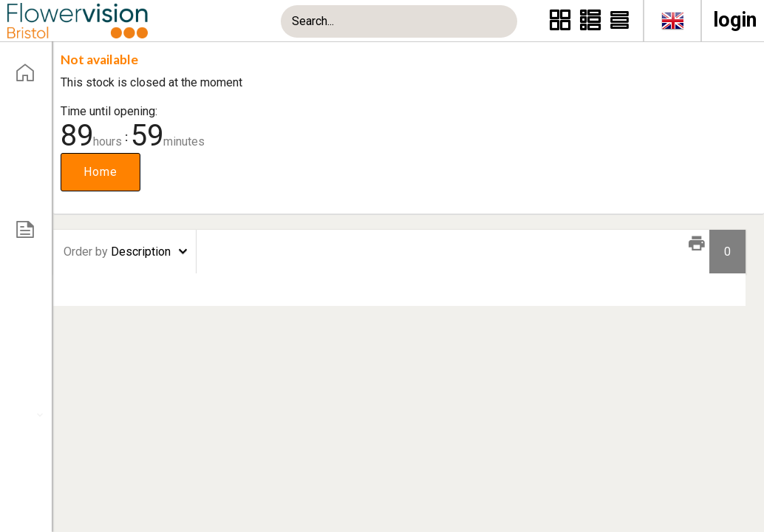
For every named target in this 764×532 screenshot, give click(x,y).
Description (117, 252)
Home (100, 172)
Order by (86, 252)
